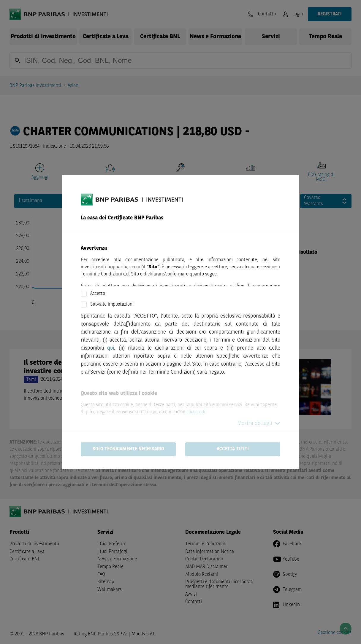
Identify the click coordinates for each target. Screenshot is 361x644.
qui (111, 348)
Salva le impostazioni (112, 305)
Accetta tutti (233, 449)
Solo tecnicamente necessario (128, 449)
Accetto (98, 294)
